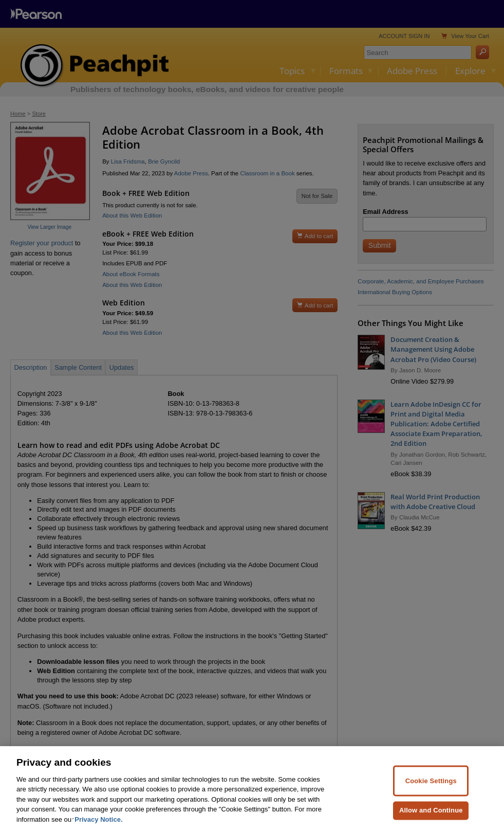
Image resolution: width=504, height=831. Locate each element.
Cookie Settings (431, 788)
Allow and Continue (431, 817)
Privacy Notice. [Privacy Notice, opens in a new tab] (98, 827)
